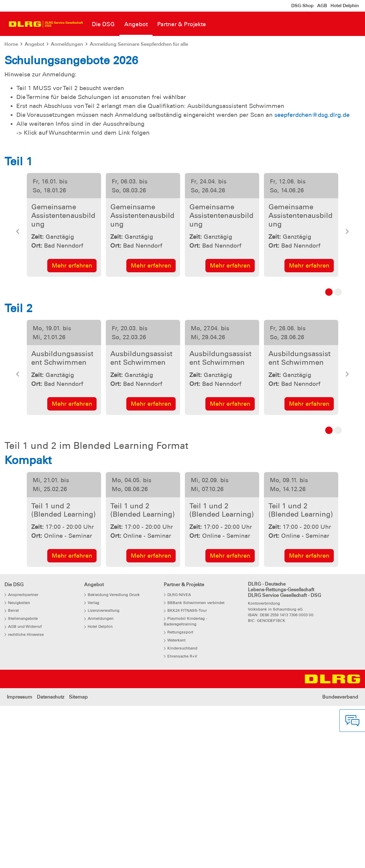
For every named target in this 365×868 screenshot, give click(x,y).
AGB (322, 6)
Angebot (34, 44)
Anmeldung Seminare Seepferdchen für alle (139, 44)
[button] (18, 395)
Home (11, 44)
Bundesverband (340, 859)
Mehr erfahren (72, 427)
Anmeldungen (67, 44)
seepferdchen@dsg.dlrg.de (312, 277)
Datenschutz (51, 859)
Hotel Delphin (345, 6)
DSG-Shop (302, 6)
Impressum (19, 859)
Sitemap (78, 859)
